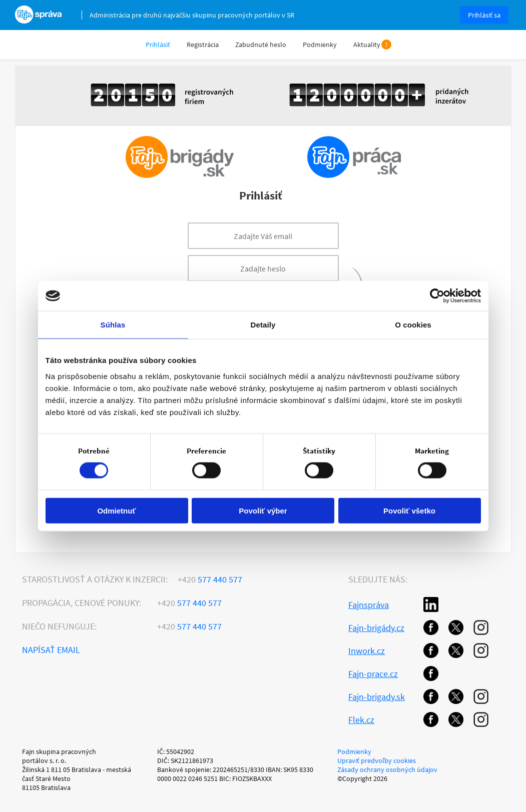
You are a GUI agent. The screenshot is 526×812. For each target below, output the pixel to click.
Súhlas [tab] (113, 325)
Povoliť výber (263, 510)
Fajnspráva (369, 605)
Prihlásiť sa (484, 15)
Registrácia (203, 44)
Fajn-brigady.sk (377, 697)
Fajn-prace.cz (373, 674)
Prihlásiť (158, 44)
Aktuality (367, 44)
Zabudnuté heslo (261, 44)
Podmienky (320, 44)
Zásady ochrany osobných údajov (387, 769)
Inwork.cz (367, 651)
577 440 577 (210, 579)
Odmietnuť (116, 510)
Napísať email (51, 650)
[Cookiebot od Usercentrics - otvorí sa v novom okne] (437, 296)
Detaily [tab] (263, 325)
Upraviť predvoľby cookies (377, 760)
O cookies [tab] (413, 325)
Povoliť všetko (409, 510)
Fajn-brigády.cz (376, 628)
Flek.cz (361, 720)
